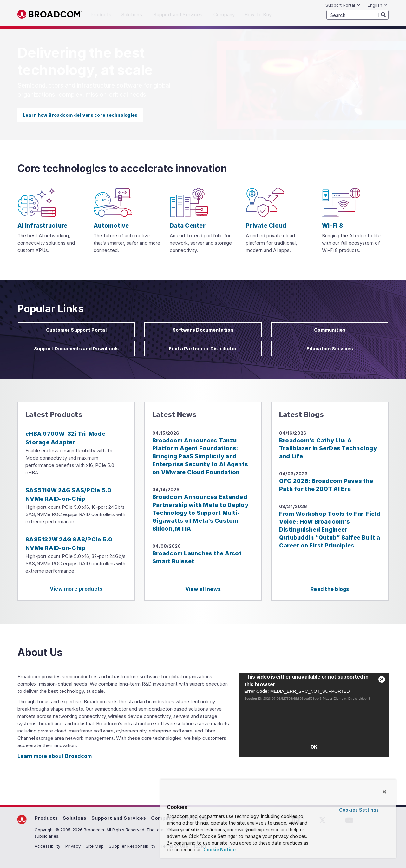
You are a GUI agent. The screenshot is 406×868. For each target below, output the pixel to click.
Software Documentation (203, 330)
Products (46, 818)
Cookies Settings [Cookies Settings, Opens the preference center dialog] (359, 810)
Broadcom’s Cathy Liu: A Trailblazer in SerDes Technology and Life (328, 448)
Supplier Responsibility (132, 846)
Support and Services (119, 818)
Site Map (95, 846)
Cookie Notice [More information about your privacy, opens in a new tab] (219, 849)
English (378, 5)
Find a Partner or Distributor (203, 349)
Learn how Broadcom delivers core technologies (80, 115)
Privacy (73, 846)
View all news (203, 589)
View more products (76, 589)
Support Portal (343, 5)
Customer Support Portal (76, 330)
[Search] (383, 15)
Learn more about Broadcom (55, 756)
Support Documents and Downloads (76, 349)
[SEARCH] (357, 15)
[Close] (384, 792)
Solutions (75, 818)
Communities (330, 330)
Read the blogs (330, 589)
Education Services (330, 349)
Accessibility (47, 846)
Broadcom (50, 14)
